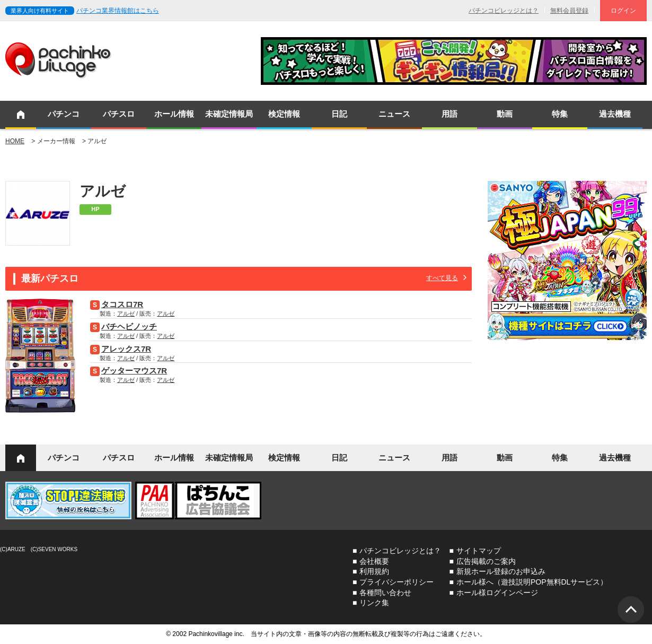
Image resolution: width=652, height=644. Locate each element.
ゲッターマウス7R (134, 371)
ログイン (623, 11)
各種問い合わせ (385, 593)
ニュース (394, 114)
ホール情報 (174, 114)
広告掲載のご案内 (486, 561)
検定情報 (284, 114)
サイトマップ (479, 551)
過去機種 (615, 114)
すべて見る (442, 278)
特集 (560, 114)
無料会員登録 (569, 11)
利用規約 (374, 571)
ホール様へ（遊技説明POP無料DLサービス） (532, 582)
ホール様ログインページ (497, 593)
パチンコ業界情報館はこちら (118, 11)
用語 (450, 114)
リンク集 (374, 603)
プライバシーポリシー (397, 582)
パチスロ (119, 114)
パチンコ (64, 114)
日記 (339, 114)
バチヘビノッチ (129, 327)
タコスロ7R (122, 304)
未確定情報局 (229, 114)
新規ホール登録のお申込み (501, 571)
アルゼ (126, 314)
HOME (15, 141)
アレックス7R (126, 349)
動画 (505, 114)
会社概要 (374, 561)
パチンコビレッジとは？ (504, 11)
